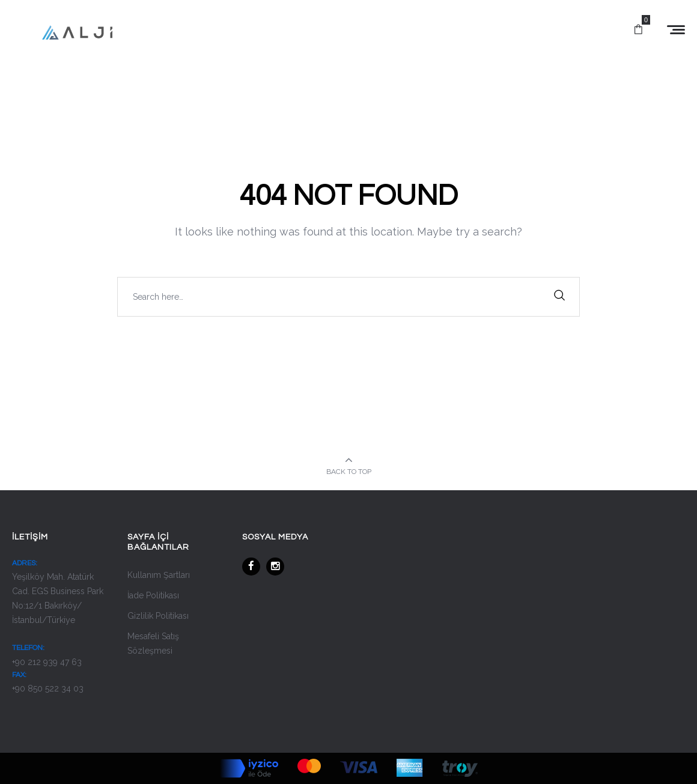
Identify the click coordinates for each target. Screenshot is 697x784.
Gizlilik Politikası (158, 616)
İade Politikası (153, 595)
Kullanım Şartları (159, 575)
